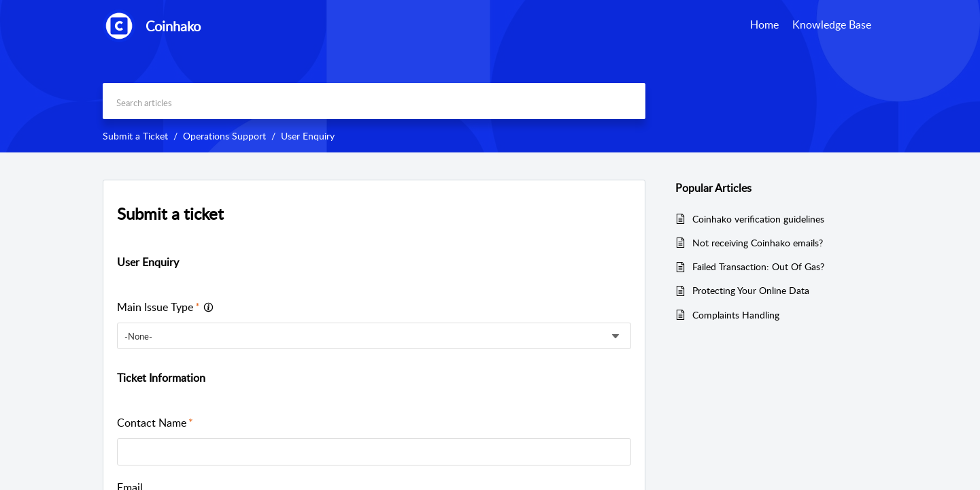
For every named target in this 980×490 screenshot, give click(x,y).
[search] (374, 101)
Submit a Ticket (135, 136)
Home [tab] (764, 24)
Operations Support (224, 136)
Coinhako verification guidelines (758, 219)
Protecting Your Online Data (751, 290)
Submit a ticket (170, 213)
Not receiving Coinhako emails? (758, 243)
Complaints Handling (736, 315)
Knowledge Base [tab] (832, 24)
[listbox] (374, 336)
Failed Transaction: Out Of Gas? (758, 266)
